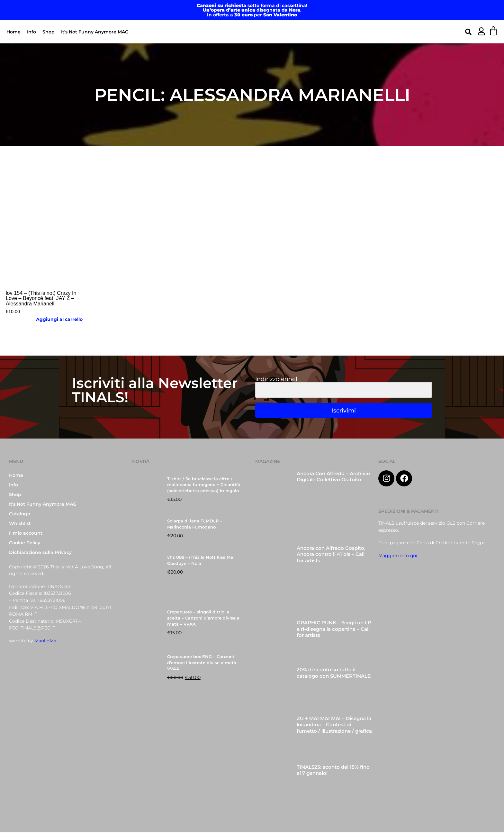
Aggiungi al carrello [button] (59, 319)
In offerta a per (252, 15)
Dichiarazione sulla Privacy (40, 553)
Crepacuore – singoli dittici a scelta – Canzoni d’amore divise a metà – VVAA (203, 619)
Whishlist (20, 524)
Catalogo (20, 514)
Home (14, 32)
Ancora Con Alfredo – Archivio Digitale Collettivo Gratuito (333, 477)
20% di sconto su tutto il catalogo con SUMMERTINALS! (334, 674)
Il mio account (26, 534)
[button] (468, 32)
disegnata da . (252, 10)
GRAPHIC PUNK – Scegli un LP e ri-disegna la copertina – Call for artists (334, 630)
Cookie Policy (25, 543)
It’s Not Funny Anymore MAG (95, 32)
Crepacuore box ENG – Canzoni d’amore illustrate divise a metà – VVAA (203, 663)
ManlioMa (45, 641)
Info (32, 32)
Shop (49, 32)
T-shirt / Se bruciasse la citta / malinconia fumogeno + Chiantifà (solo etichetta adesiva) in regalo (204, 486)
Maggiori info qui (398, 556)
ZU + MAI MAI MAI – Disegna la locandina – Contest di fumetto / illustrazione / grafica (334, 725)
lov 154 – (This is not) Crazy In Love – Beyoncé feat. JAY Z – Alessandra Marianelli (41, 298)
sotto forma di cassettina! (252, 5)
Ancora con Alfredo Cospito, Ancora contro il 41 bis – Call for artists (331, 555)
